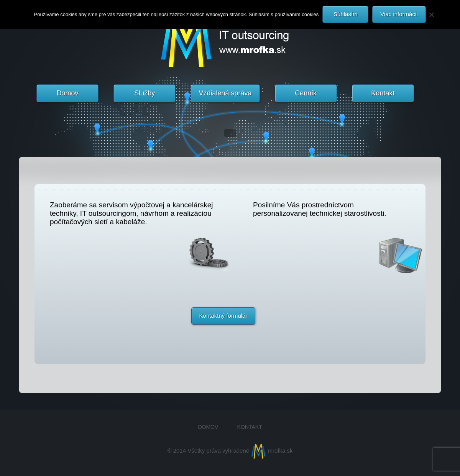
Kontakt (383, 93)
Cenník (306, 93)
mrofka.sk (272, 451)
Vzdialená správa (225, 93)
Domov (68, 93)
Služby (145, 93)
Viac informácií (399, 14)
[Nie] (431, 15)
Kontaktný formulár (223, 316)
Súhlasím (346, 14)
